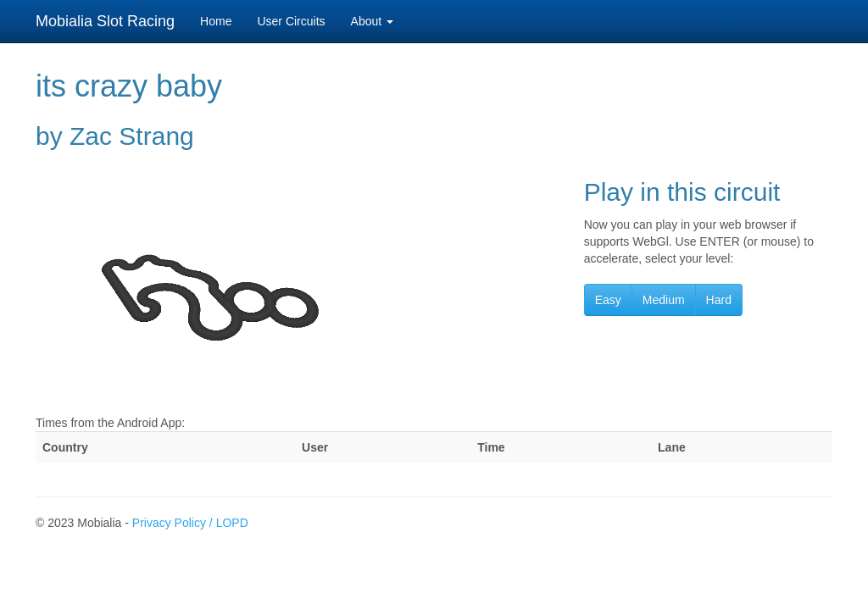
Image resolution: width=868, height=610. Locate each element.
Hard (719, 300)
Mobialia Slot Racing (105, 21)
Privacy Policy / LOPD (190, 523)
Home (216, 21)
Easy (608, 300)
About (372, 21)
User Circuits (291, 21)
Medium (664, 300)
